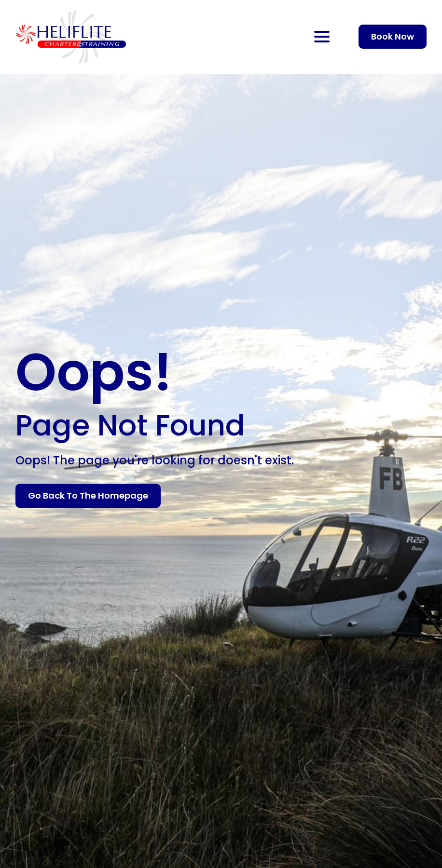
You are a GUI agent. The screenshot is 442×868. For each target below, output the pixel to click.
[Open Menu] (322, 37)
